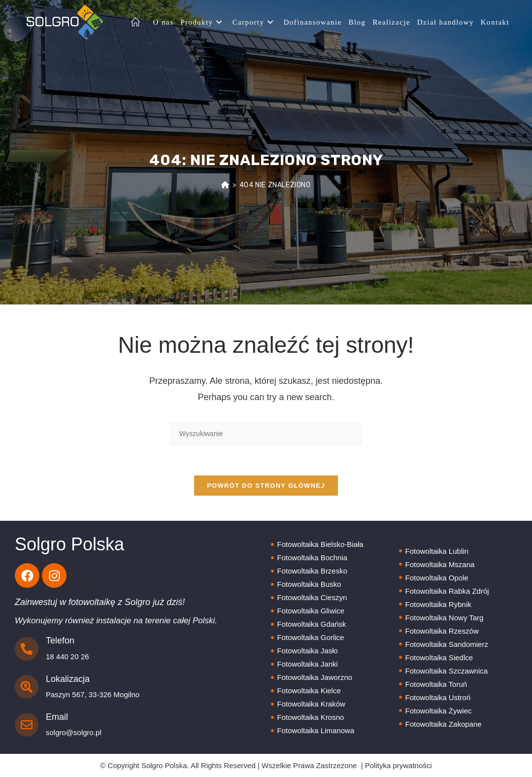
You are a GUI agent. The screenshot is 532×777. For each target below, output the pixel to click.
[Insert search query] (266, 434)
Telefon (60, 641)
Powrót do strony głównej (266, 486)
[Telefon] (27, 649)
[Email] (27, 725)
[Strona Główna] (225, 185)
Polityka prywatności (399, 765)
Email (57, 717)
